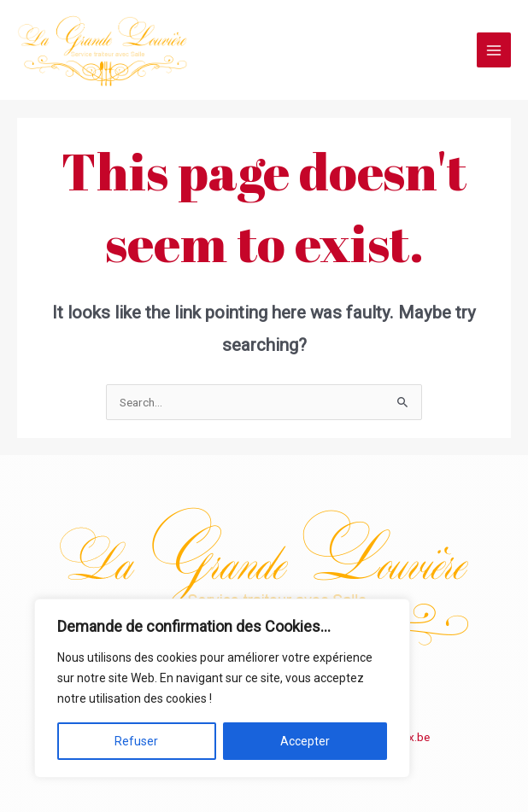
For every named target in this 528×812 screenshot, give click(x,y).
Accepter (305, 741)
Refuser (136, 741)
